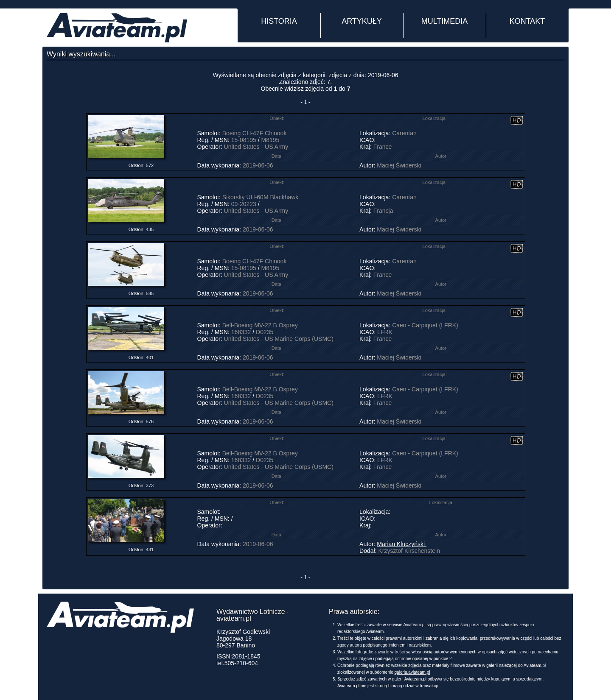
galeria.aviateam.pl (412, 672)
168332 (241, 332)
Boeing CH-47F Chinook (255, 133)
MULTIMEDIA (445, 21)
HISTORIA (279, 21)
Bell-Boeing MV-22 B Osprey (260, 325)
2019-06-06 (258, 165)
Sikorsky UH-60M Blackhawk (261, 197)
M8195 (270, 140)
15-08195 (244, 140)
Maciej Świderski (399, 165)
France (383, 147)
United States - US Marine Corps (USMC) (279, 339)
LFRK (385, 332)
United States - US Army (256, 147)
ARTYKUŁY (362, 21)
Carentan (404, 133)
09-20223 (244, 204)
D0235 (265, 332)
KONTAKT (527, 21)
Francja (383, 211)
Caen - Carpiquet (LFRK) (425, 325)
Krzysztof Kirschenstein (409, 551)
